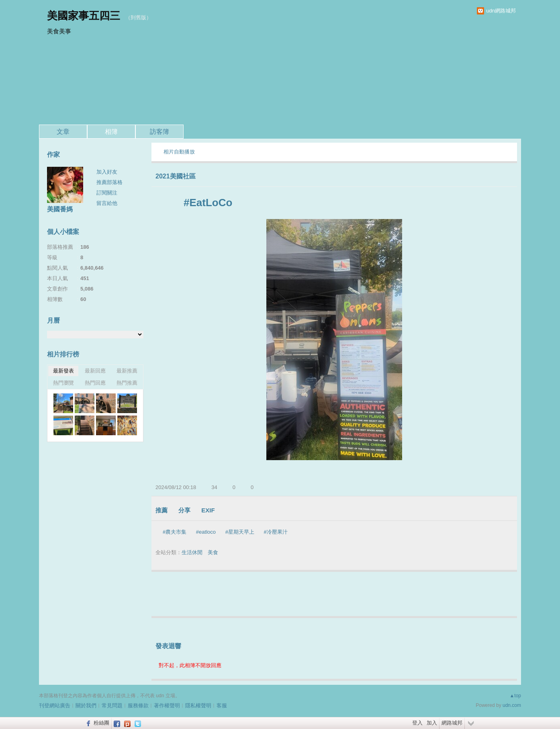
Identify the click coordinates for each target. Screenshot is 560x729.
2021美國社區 (176, 176)
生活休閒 (192, 552)
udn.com (512, 705)
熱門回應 (95, 383)
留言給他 (107, 203)
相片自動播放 (179, 152)
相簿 (111, 132)
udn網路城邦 (501, 11)
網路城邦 (452, 723)
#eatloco (206, 532)
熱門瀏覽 (63, 383)
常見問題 (112, 705)
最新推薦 (127, 371)
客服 (222, 705)
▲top (515, 696)
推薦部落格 (109, 182)
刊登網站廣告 (55, 705)
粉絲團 (101, 723)
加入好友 (107, 172)
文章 (63, 132)
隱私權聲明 (198, 705)
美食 (213, 552)
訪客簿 (159, 132)
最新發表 (63, 371)
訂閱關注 (107, 193)
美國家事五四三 (84, 16)
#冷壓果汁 (276, 532)
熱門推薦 (127, 383)
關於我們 (86, 705)
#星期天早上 (240, 532)
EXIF (208, 510)
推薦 (161, 510)
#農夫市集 (175, 532)
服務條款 (138, 705)
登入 (417, 723)
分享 (184, 510)
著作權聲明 (167, 705)
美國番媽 (60, 209)
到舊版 (138, 17)
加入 (432, 723)
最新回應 (95, 371)
